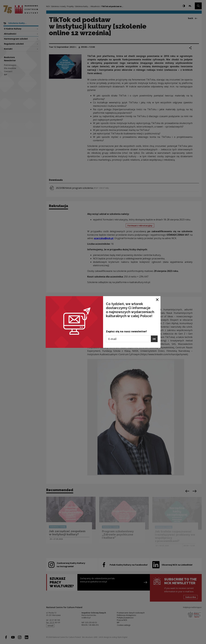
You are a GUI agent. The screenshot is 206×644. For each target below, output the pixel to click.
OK (154, 339)
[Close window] (157, 299)
